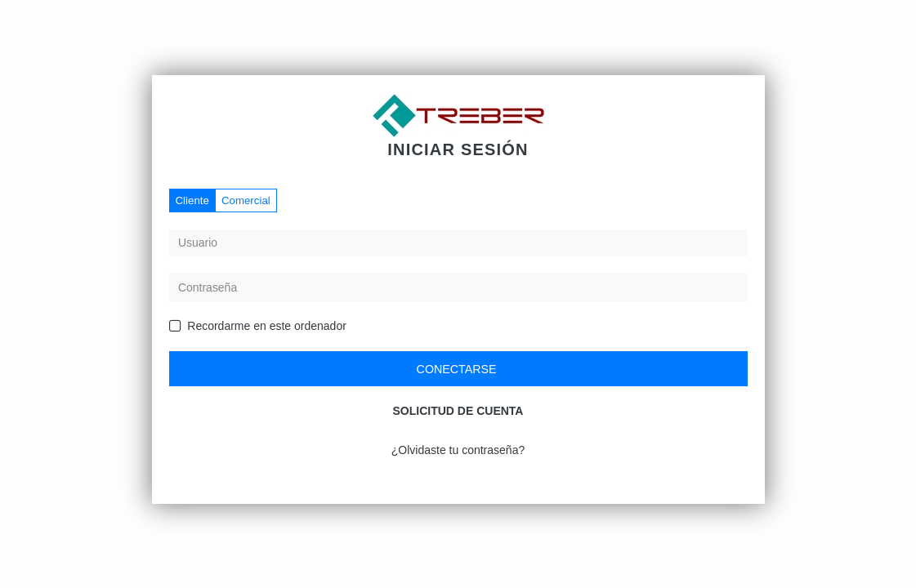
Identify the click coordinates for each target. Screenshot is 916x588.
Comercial (246, 200)
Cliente (192, 200)
